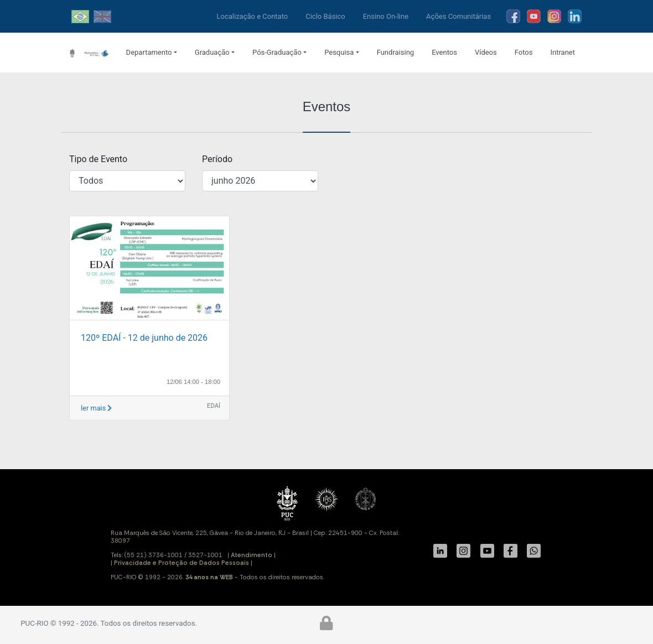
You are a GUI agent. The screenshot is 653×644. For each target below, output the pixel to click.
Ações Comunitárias (458, 16)
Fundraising (395, 52)
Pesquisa (339, 52)
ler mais (96, 408)
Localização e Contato (253, 16)
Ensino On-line (386, 16)
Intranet (563, 52)
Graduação (212, 52)
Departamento (149, 52)
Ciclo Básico (325, 16)
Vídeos (486, 52)
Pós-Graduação (277, 52)
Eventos (444, 52)
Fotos (524, 52)
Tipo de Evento (98, 159)
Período (217, 159)
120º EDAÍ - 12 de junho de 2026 (144, 338)
